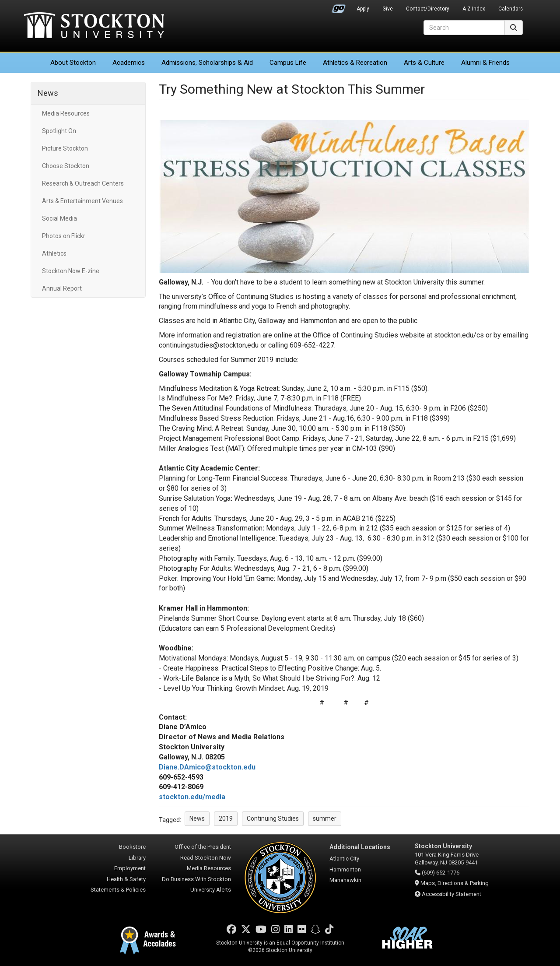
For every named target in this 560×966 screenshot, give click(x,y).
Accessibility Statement (451, 894)
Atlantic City (344, 859)
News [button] (197, 818)
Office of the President (203, 847)
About (73, 63)
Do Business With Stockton (196, 879)
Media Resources (66, 113)
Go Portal (339, 7)
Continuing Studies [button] (273, 818)
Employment (130, 868)
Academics (129, 63)
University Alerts (211, 890)
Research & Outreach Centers (83, 183)
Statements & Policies (118, 890)
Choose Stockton (66, 166)
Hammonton (345, 869)
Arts (424, 63)
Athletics (355, 63)
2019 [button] (226, 818)
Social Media (59, 218)
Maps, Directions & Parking (455, 883)
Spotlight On (59, 131)
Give (388, 9)
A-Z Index (474, 9)
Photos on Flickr (64, 236)
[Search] (464, 28)
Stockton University (94, 26)
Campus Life (288, 63)
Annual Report (62, 288)
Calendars (511, 9)
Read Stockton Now (206, 858)
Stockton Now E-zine (71, 271)
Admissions (207, 63)
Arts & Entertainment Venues (82, 201)
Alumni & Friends (485, 63)
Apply (363, 9)
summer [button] (325, 818)
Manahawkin (345, 880)
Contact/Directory (428, 9)
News (48, 93)
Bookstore (132, 847)
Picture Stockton (65, 148)
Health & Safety (126, 879)
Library (137, 858)
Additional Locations (360, 847)
